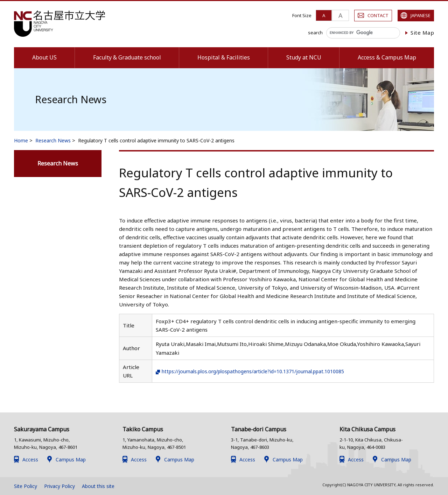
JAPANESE (421, 15)
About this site (98, 486)
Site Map (422, 33)
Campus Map (71, 459)
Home (21, 140)
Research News (53, 140)
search (315, 33)
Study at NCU (304, 57)
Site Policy (26, 486)
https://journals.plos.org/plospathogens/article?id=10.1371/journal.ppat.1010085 (263, 371)
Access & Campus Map (387, 57)
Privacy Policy (59, 486)
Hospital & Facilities (224, 57)
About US (44, 57)
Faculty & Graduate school (127, 57)
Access (30, 459)
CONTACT (378, 15)
